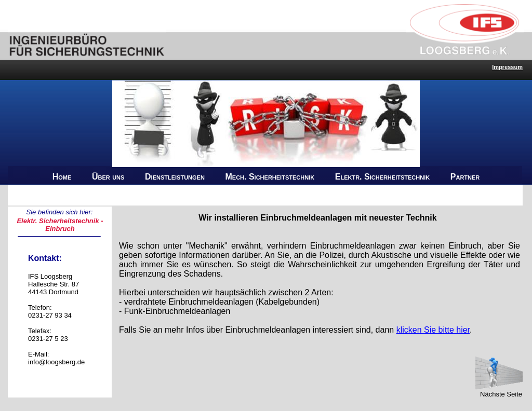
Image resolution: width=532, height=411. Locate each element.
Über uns (108, 177)
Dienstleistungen (175, 177)
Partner (465, 177)
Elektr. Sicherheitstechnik (382, 177)
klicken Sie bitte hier (433, 330)
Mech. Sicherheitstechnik (270, 177)
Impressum (507, 67)
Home (62, 177)
